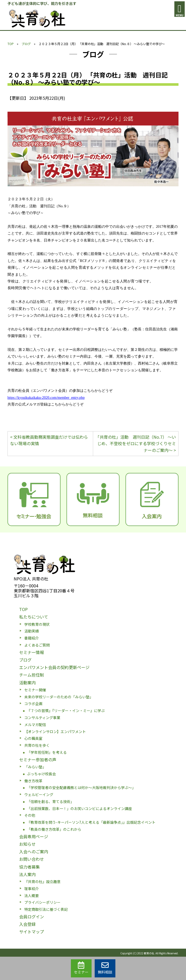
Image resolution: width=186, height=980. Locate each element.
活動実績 (32, 631)
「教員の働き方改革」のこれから (54, 829)
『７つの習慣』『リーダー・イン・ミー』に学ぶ (66, 711)
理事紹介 (32, 889)
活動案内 (27, 683)
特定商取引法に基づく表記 (46, 909)
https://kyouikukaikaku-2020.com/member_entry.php (46, 398)
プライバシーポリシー (42, 902)
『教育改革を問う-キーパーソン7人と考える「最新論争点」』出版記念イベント (91, 822)
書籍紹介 (32, 638)
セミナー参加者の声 (38, 759)
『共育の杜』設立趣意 (42, 882)
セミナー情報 (32, 652)
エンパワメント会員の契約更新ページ (54, 667)
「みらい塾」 (35, 767)
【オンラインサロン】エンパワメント (55, 732)
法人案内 (27, 874)
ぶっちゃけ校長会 (41, 774)
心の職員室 (33, 738)
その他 (30, 815)
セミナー (81, 968)
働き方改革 (33, 781)
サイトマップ (32, 932)
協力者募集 (29, 867)
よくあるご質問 (37, 645)
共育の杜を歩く (37, 745)
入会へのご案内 (34, 851)
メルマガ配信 (35, 725)
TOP (11, 44)
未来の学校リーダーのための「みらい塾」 (59, 697)
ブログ (26, 44)
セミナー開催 (35, 690)
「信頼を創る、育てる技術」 (50, 801)
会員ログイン (32, 917)
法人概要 (32, 896)
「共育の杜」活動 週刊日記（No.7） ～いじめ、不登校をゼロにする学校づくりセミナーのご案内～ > (136, 443)
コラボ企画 (33, 704)
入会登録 (27, 924)
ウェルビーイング (39, 794)
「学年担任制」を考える (47, 752)
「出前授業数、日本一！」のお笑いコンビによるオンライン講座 (79, 808)
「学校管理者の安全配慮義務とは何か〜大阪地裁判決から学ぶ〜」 (81, 787)
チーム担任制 (32, 675)
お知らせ (27, 844)
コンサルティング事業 (42, 718)
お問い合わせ (32, 859)
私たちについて (34, 617)
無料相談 (105, 968)
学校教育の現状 (37, 624)
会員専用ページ (34, 836)
